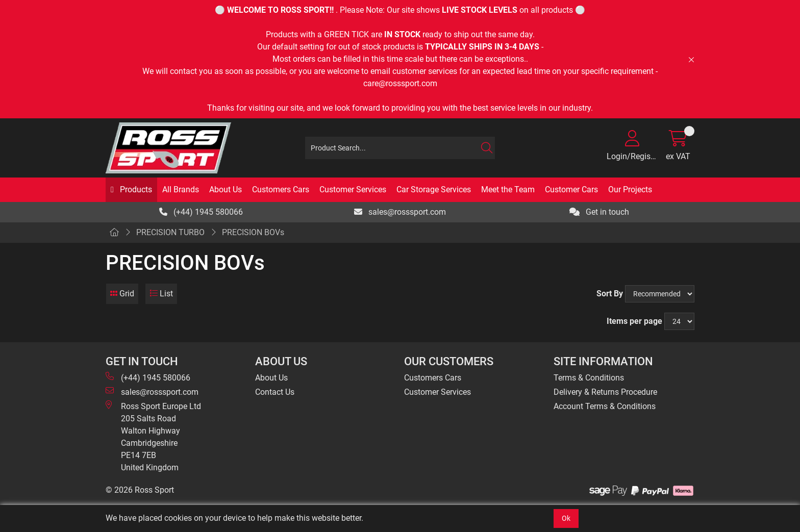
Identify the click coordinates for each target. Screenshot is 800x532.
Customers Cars (281, 189)
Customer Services (353, 189)
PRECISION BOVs (253, 232)
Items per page (634, 321)
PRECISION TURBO (170, 232)
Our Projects (630, 189)
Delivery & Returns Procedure (605, 392)
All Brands (181, 189)
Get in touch (599, 212)
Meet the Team (508, 189)
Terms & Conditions (589, 378)
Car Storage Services (434, 189)
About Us (226, 189)
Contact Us (275, 392)
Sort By (610, 294)
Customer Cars (571, 189)
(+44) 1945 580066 (201, 212)
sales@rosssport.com (400, 212)
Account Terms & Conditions (605, 406)
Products (135, 189)
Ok (566, 518)
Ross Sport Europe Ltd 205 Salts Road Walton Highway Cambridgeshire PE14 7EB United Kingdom (153, 436)
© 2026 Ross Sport (140, 490)
